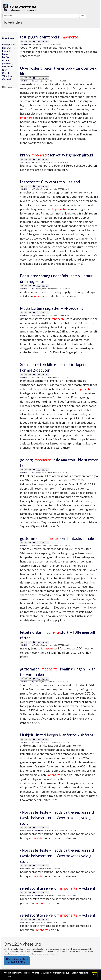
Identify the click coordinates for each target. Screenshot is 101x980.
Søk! (83, 16)
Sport (5, 70)
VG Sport (28, 162)
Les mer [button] (7, 976)
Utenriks (6, 73)
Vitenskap (7, 76)
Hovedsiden (8, 38)
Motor (5, 54)
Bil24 (26, 44)
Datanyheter (8, 45)
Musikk (6, 57)
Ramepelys (7, 67)
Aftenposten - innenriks (33, 830)
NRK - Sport (29, 81)
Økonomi (6, 79)
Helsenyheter (9, 48)
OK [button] (95, 975)
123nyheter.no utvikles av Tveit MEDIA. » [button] (17, 961)
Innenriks (7, 51)
